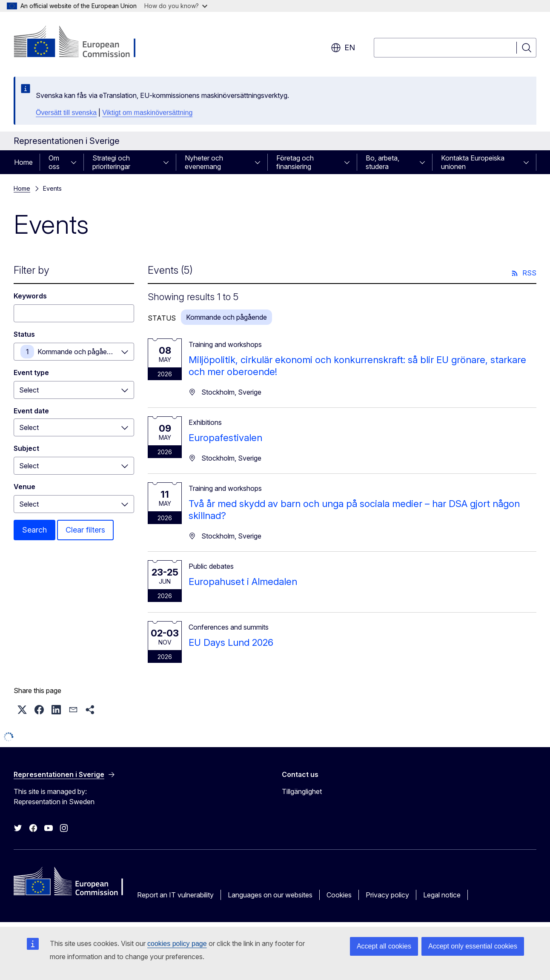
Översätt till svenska (66, 113)
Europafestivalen (225, 438)
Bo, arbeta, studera (382, 162)
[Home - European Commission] (82, 43)
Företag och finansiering (295, 162)
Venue (24, 487)
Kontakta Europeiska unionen (473, 162)
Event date (31, 411)
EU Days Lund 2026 (231, 642)
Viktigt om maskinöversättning (147, 113)
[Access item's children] (76, 162)
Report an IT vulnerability (175, 895)
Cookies (339, 895)
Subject (26, 448)
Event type (31, 373)
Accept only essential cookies (473, 946)
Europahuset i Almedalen (243, 582)
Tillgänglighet (302, 791)
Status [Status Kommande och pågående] (24, 334)
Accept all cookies (384, 946)
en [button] (343, 48)
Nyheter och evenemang (204, 162)
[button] (22, 710)
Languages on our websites (270, 895)
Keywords (30, 296)
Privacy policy (387, 895)
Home (23, 162)
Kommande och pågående (78, 352)
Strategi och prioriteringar (111, 162)
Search (34, 530)
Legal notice (442, 895)
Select (29, 390)
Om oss (54, 162)
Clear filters (85, 530)
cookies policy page (177, 944)
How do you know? (176, 6)
